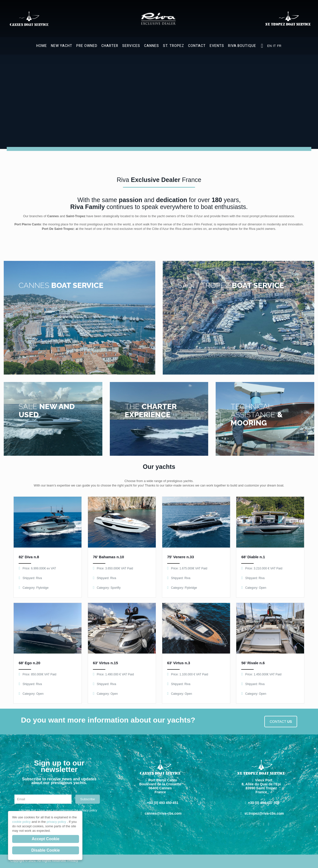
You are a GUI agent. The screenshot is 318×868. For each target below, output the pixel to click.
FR (279, 46)
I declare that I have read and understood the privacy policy (58, 810)
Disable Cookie (46, 850)
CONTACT (281, 722)
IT (275, 46)
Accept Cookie (46, 839)
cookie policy (22, 822)
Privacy (73, 861)
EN (270, 46)
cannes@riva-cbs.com (163, 813)
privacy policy (57, 822)
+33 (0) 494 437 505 (264, 803)
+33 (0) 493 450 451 (163, 803)
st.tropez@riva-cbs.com (264, 813)
